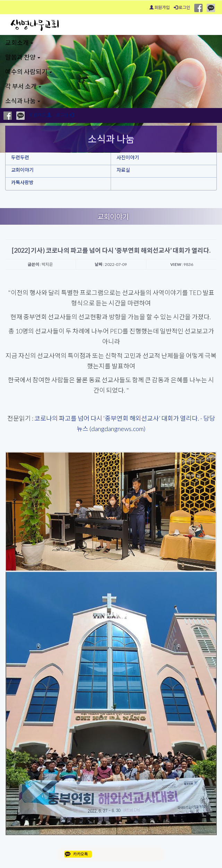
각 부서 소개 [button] (23, 86)
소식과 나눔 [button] (23, 101)
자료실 (123, 170)
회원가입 (160, 7)
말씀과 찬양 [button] (23, 57)
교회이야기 (22, 170)
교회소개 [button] (19, 43)
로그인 (182, 7)
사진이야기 (128, 157)
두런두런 (20, 157)
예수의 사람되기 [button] (29, 72)
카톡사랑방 (22, 182)
